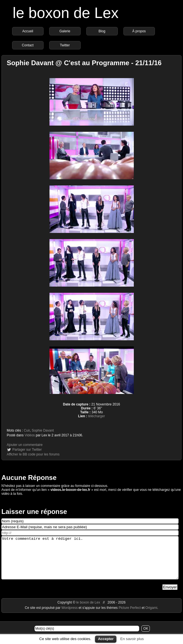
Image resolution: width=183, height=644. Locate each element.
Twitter (65, 45)
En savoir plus (132, 639)
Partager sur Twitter (27, 450)
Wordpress (70, 616)
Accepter (106, 639)
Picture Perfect (130, 616)
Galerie (65, 31)
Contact (28, 45)
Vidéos (30, 435)
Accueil (28, 31)
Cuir (27, 430)
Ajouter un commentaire (25, 445)
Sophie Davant (43, 430)
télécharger (96, 416)
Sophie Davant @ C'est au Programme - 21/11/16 (84, 63)
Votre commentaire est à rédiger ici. (90, 562)
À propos (139, 31)
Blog (102, 31)
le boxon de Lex (66, 13)
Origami (151, 616)
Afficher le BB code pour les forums (33, 454)
